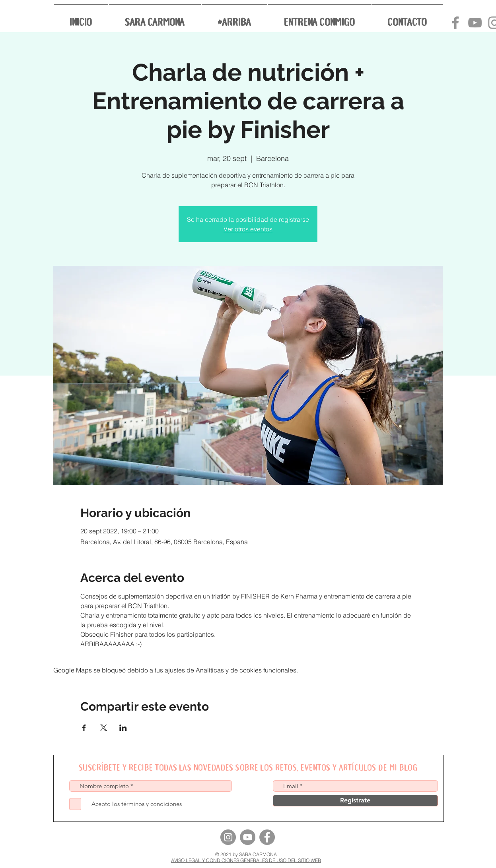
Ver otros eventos (248, 229)
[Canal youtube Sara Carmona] (475, 23)
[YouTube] (248, 837)
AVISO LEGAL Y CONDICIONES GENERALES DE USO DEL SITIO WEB (246, 860)
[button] (155, 18)
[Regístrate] (355, 801)
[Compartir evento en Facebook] (84, 728)
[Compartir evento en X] (104, 728)
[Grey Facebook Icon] (455, 23)
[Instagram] (228, 837)
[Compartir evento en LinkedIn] (123, 728)
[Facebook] (267, 837)
